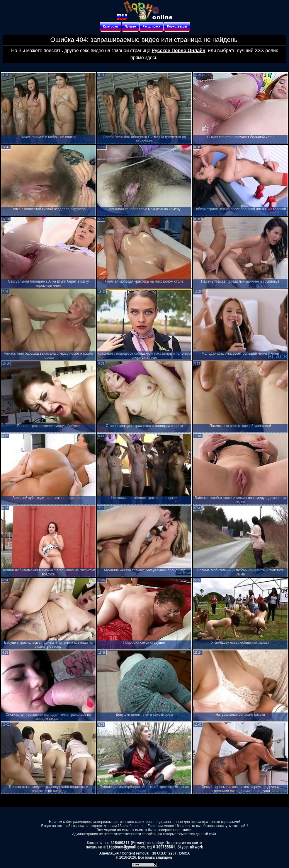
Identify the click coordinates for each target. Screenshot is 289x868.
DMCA (184, 853)
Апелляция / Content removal (124, 853)
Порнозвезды (177, 27)
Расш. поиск (151, 27)
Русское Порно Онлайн (178, 51)
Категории (111, 27)
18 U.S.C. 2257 (164, 853)
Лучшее (130, 27)
